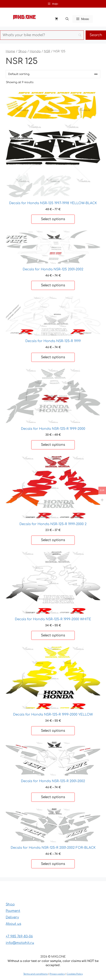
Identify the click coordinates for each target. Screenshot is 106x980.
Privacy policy (57, 974)
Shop (22, 51)
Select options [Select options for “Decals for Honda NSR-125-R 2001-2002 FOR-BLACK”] (53, 864)
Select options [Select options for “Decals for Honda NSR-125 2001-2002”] (53, 285)
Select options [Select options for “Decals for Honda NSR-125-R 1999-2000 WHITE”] (53, 635)
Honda (35, 51)
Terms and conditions (35, 974)
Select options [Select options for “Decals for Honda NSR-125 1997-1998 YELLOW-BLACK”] (53, 219)
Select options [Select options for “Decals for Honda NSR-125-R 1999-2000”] (53, 445)
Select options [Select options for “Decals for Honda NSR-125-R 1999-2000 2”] (53, 540)
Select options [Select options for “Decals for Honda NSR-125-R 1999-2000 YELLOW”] (53, 731)
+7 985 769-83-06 (19, 936)
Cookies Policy (75, 974)
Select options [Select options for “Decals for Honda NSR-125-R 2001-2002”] (53, 797)
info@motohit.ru (20, 943)
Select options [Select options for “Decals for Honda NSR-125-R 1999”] (53, 357)
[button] (67, 19)
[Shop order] (53, 74)
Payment (13, 911)
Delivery (12, 917)
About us (13, 924)
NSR (47, 51)
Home (10, 51)
